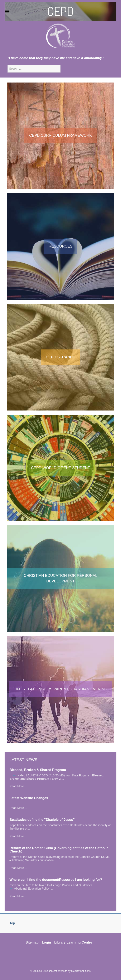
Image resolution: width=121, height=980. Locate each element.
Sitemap (32, 942)
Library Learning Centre (73, 942)
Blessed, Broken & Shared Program (38, 770)
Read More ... (18, 786)
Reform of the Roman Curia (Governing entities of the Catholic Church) (59, 850)
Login (47, 942)
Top (12, 923)
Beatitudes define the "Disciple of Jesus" (42, 820)
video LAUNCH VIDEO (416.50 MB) (41, 775)
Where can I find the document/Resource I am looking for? (56, 880)
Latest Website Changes (29, 798)
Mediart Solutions (81, 971)
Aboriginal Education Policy (32, 889)
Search (8, 65)
